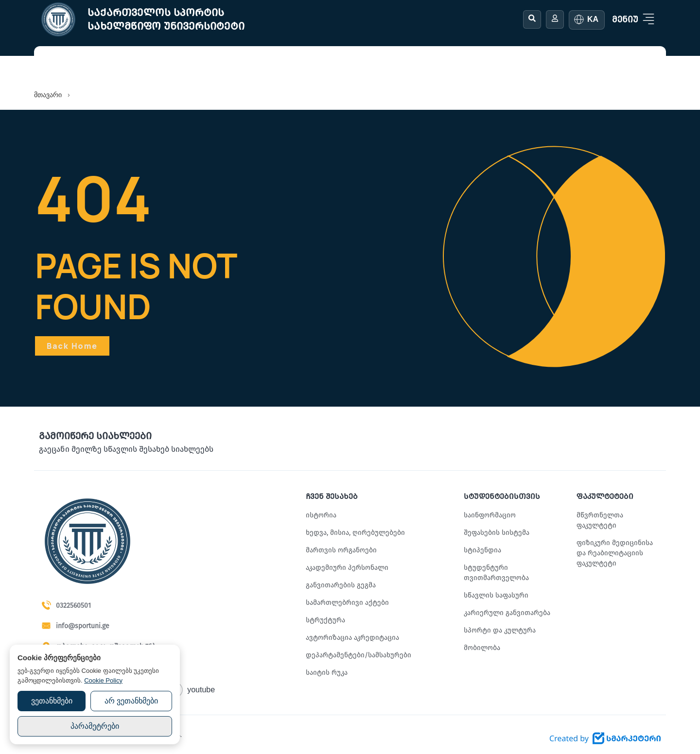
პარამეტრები (95, 726)
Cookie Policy (103, 680)
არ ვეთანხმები (131, 701)
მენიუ (625, 19)
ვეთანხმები (52, 701)
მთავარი (48, 95)
